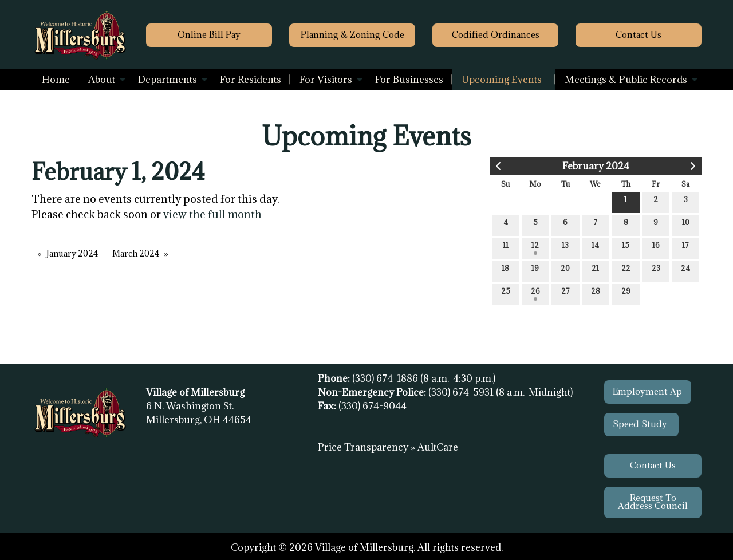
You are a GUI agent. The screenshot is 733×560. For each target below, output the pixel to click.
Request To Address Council (653, 502)
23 (656, 271)
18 (505, 271)
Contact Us (653, 465)
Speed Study (641, 424)
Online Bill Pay (209, 35)
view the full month (212, 214)
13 (565, 248)
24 (685, 271)
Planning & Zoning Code (352, 35)
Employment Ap (647, 391)
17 (685, 248)
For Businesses (409, 80)
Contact (639, 35)
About (102, 80)
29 (626, 293)
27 (565, 293)
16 (656, 248)
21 (595, 271)
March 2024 (136, 253)
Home (56, 80)
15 (626, 248)
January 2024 (72, 253)
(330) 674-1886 (386, 378)
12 (535, 248)
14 (595, 248)
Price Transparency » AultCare (388, 447)
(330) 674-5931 (462, 392)
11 (506, 248)
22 (626, 271)
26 (535, 293)
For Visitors (326, 80)
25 (506, 293)
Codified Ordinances (496, 35)
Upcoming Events (502, 80)
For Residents (251, 80)
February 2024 (596, 166)
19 (535, 271)
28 (596, 293)
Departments (168, 80)
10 (686, 225)
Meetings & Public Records (626, 80)
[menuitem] (56, 80)
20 (565, 271)
